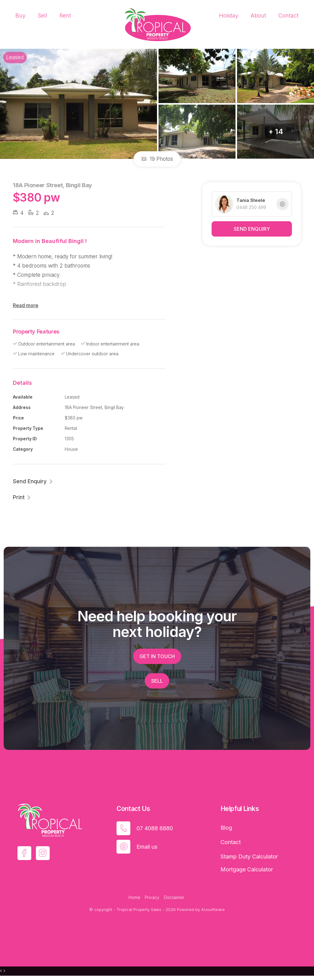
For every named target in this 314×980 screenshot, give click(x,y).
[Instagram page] (43, 853)
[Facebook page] (24, 853)
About (258, 15)
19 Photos (157, 159)
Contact (289, 15)
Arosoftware (213, 909)
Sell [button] (157, 681)
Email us (147, 847)
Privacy (152, 897)
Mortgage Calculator (247, 869)
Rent (65, 15)
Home (134, 897)
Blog (226, 828)
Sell (42, 15)
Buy (20, 15)
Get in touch (157, 656)
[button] (22, 497)
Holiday (229, 15)
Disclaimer (174, 897)
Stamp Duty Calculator (249, 857)
